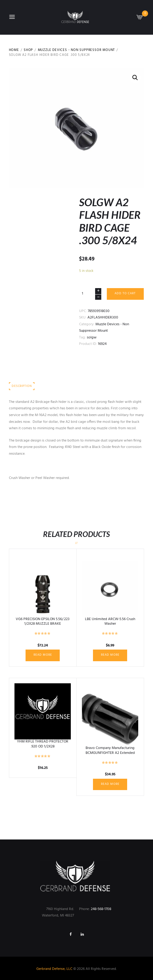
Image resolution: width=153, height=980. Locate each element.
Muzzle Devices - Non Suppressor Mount (76, 50)
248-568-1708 (101, 909)
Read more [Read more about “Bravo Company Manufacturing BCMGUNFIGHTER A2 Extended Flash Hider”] (110, 784)
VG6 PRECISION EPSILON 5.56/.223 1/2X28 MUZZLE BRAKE (43, 622)
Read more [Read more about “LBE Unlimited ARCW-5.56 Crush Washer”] (110, 655)
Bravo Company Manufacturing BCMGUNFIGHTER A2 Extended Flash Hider (110, 753)
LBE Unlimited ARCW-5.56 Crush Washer (110, 622)
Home (14, 50)
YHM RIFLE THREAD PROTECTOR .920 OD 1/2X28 (43, 744)
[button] (135, 78)
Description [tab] (22, 386)
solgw (92, 338)
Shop (28, 50)
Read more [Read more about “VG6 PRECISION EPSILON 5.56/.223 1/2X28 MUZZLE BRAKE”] (43, 655)
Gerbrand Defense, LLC (54, 969)
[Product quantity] (90, 294)
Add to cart (125, 293)
